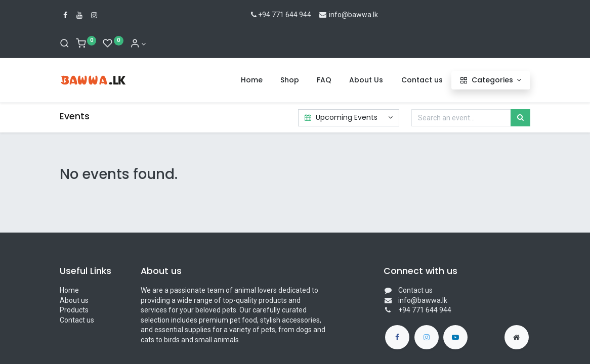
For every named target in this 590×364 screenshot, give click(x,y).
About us (74, 300)
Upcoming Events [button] (342, 117)
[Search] (65, 44)
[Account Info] (138, 44)
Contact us (77, 320)
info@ (333, 15)
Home (69, 290)
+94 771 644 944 (280, 15)
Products (74, 310)
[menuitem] (252, 80)
